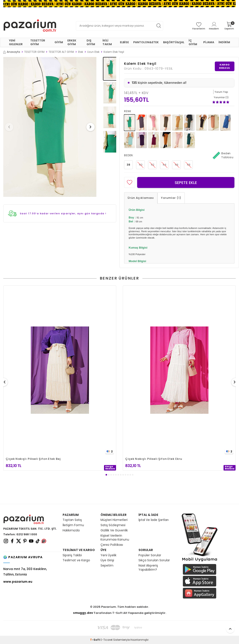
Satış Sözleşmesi (113, 525)
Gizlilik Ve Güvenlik (114, 530)
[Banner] (119, 4)
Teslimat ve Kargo (76, 560)
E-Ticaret (107, 640)
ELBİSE (124, 42)
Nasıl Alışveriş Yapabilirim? (148, 568)
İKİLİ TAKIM (107, 42)
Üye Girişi (107, 560)
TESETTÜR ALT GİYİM (61, 52)
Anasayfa (12, 52)
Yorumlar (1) (171, 198)
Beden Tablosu (223, 155)
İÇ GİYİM (193, 42)
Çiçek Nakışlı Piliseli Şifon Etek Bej (33, 459)
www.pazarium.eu (18, 582)
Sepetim (107, 566)
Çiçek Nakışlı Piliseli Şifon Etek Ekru (154, 459)
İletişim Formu (73, 525)
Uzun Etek (93, 52)
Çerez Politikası (112, 545)
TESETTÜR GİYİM (38, 42)
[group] (50, 127)
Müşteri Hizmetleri (114, 520)
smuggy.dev (83, 613)
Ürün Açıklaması (141, 198)
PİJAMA (209, 42)
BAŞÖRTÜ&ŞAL (174, 42)
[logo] (30, 26)
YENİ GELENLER (16, 42)
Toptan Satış (72, 520)
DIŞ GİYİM (91, 42)
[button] (11, 127)
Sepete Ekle (186, 183)
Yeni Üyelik (108, 555)
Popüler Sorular (150, 555)
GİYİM (59, 42)
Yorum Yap (221, 92)
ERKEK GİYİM (72, 42)
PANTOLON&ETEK (146, 42)
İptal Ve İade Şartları (154, 520)
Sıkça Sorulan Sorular (154, 560)
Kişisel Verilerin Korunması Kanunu (115, 538)
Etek (81, 52)
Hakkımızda (71, 530)
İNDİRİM (224, 42)
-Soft (95, 640)
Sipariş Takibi (72, 555)
